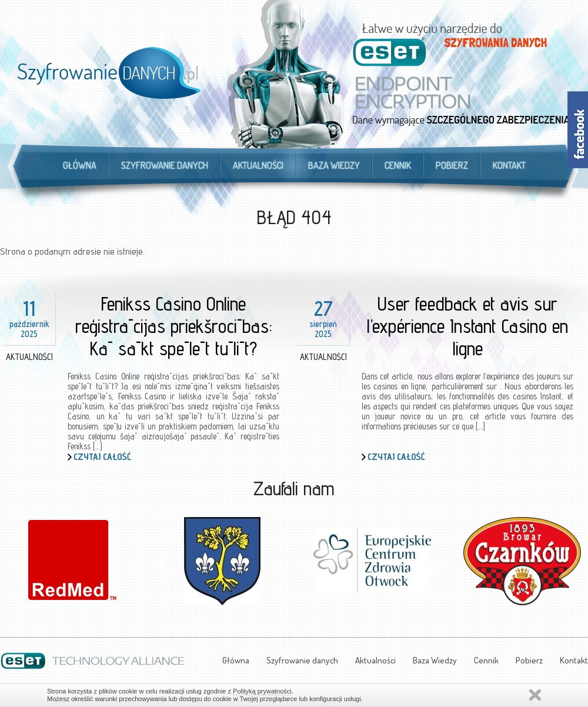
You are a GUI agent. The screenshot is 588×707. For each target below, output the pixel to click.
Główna (80, 165)
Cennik (398, 165)
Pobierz (452, 165)
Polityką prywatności (262, 691)
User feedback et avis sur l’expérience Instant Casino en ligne (467, 326)
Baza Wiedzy (334, 165)
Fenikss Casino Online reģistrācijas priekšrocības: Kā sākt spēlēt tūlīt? (174, 326)
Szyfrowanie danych (165, 165)
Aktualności (258, 165)
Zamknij (535, 695)
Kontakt (509, 165)
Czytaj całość (102, 457)
